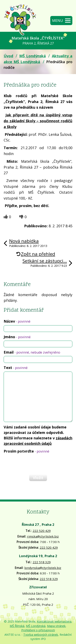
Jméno (17, 337)
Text (16, 368)
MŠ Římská (17, 626)
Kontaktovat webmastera (54, 621)
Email (32, 352)
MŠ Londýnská (33, 56)
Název (17, 321)
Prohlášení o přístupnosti (38, 630)
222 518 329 (42, 562)
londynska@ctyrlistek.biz (43, 568)
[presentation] (34, 464)
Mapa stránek (56, 626)
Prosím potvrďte (26, 451)
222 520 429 (42, 531)
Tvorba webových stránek (41, 635)
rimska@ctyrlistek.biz (43, 536)
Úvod (8, 56)
